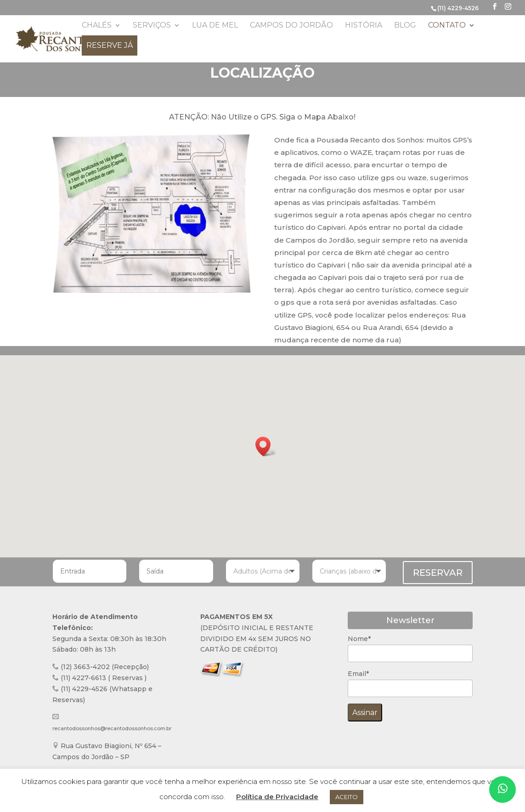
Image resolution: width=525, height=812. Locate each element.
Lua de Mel (215, 26)
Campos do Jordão (291, 26)
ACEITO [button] (347, 797)
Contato (447, 26)
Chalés (97, 26)
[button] (266, 446)
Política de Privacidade (277, 797)
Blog (405, 26)
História (364, 26)
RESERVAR (438, 573)
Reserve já (110, 45)
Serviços (152, 26)
